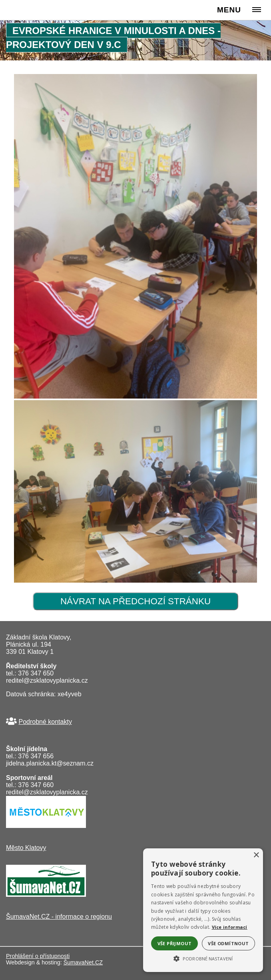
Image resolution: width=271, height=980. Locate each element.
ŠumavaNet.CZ (83, 962)
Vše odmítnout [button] (228, 943)
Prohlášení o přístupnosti (38, 956)
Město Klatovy (26, 848)
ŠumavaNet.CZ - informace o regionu (59, 917)
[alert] (203, 910)
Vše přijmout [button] (175, 943)
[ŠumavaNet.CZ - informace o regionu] (46, 895)
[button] (203, 958)
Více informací (230, 927)
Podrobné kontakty (45, 722)
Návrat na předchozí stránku (135, 601)
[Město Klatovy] (46, 826)
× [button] (256, 855)
